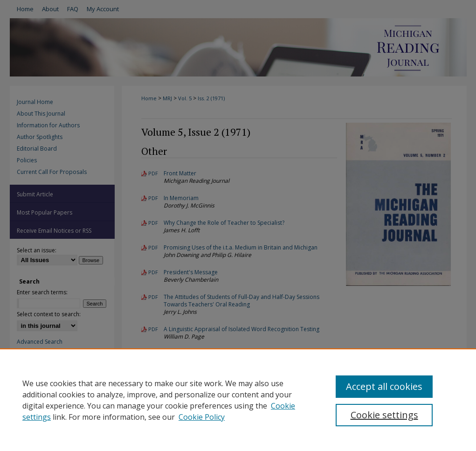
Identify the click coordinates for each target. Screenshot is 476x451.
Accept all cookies (384, 386)
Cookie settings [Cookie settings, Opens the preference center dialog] (384, 415)
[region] (238, 400)
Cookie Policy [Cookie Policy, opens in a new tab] (202, 417)
